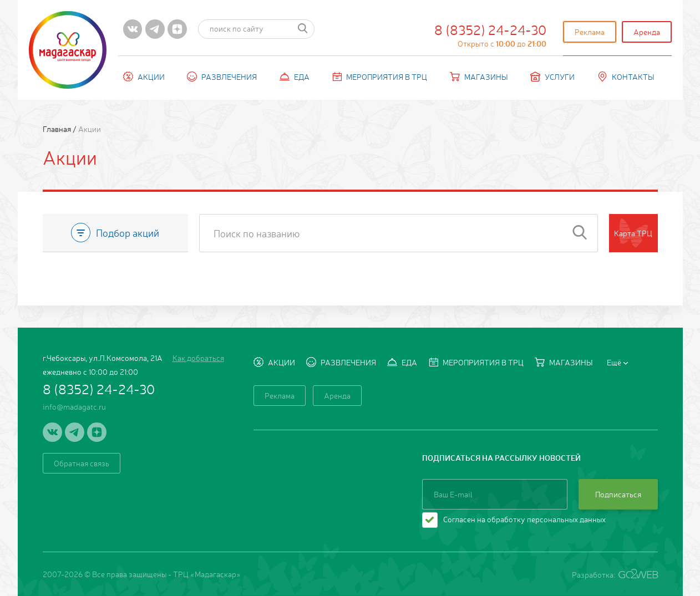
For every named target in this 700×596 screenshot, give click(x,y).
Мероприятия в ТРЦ (379, 77)
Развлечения (222, 77)
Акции (144, 77)
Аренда (647, 32)
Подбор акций (115, 233)
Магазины (479, 77)
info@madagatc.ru (74, 406)
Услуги (552, 77)
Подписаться (618, 494)
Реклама (590, 32)
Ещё (617, 362)
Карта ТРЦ (633, 233)
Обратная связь (82, 463)
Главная (58, 129)
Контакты (626, 77)
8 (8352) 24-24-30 (490, 34)
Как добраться (198, 358)
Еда (295, 77)
